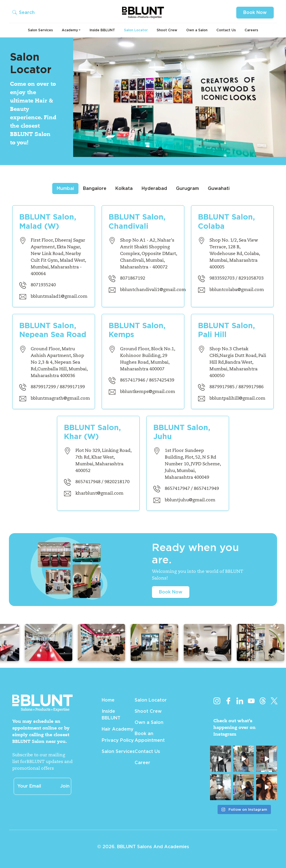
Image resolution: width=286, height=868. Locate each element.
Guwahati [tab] (219, 188)
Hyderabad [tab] (154, 188)
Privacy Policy (118, 740)
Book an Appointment (150, 737)
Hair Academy (118, 729)
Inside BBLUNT (102, 30)
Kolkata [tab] (124, 188)
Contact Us (226, 30)
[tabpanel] (143, 355)
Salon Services (40, 30)
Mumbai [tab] (65, 188)
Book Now (255, 12)
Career (142, 763)
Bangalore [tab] (95, 188)
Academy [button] (70, 30)
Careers (251, 30)
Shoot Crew (167, 30)
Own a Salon (197, 30)
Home (108, 700)
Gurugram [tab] (187, 188)
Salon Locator (136, 30)
